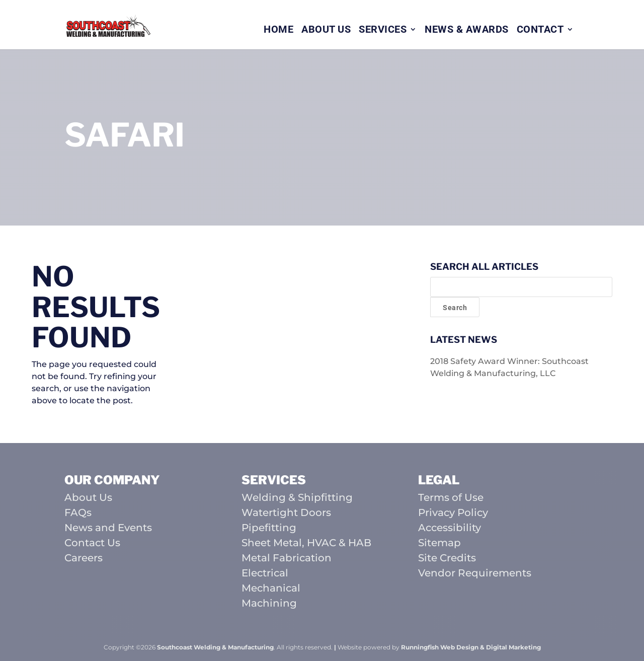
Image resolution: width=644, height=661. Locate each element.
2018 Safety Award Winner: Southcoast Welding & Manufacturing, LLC (509, 367)
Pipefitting (269, 528)
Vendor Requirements (475, 573)
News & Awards (467, 30)
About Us (326, 30)
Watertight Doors (286, 512)
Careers (84, 558)
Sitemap (439, 543)
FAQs (78, 512)
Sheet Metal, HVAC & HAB (306, 543)
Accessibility (450, 528)
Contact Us (92, 543)
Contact (540, 30)
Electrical (265, 573)
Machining (269, 603)
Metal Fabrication (287, 558)
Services (383, 30)
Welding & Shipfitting (297, 497)
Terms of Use (451, 497)
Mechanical (271, 588)
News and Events (108, 528)
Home (278, 30)
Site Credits (447, 558)
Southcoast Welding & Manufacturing (215, 647)
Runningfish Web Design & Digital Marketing (471, 647)
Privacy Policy (453, 512)
